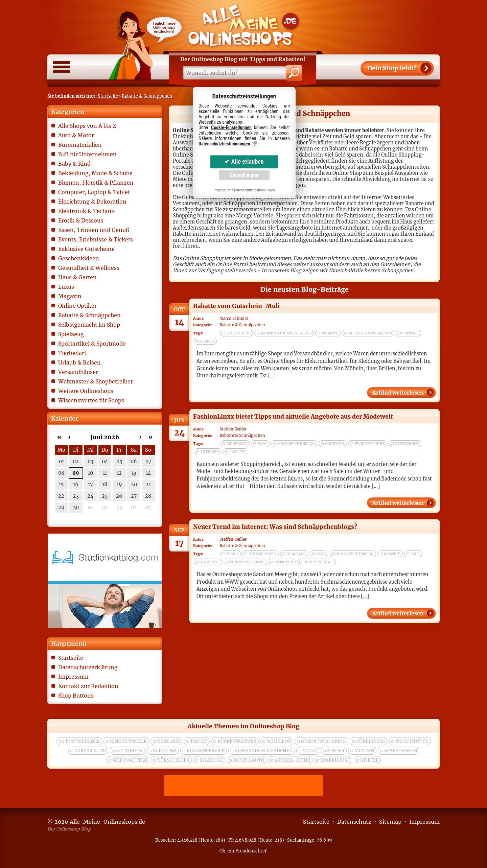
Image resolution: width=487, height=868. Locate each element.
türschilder (173, 760)
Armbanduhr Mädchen (264, 751)
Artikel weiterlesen (398, 393)
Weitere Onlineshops (86, 391)
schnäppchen (262, 554)
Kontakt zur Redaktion (88, 686)
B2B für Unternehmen (87, 154)
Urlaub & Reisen (79, 362)
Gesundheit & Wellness (89, 268)
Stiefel (369, 760)
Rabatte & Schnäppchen (147, 96)
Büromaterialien (80, 145)
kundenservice (206, 751)
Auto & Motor (76, 135)
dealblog (296, 554)
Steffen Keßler (233, 429)
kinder (336, 751)
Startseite (108, 96)
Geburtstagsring (323, 741)
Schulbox (279, 741)
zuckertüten (412, 741)
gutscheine (239, 333)
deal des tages (318, 562)
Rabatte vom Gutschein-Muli (236, 306)
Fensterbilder (81, 741)
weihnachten (130, 760)
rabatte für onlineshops (286, 333)
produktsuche (370, 444)
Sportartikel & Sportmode (92, 344)
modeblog (237, 444)
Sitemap (390, 822)
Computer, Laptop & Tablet (94, 192)
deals (233, 554)
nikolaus (168, 741)
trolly (199, 741)
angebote (335, 444)
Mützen (364, 751)
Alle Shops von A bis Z (87, 126)
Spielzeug (71, 334)
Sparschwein (401, 751)
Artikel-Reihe (292, 760)
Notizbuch (129, 751)
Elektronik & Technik (86, 211)
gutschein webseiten (370, 333)
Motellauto (249, 760)
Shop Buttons (76, 696)
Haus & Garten (77, 277)
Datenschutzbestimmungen (224, 144)
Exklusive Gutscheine (86, 249)
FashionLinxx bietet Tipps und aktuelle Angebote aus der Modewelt (293, 417)
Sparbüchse (335, 760)
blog (262, 444)
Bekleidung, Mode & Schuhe (95, 173)
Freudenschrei (251, 851)
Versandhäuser (78, 372)
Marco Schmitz (234, 319)
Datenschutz (354, 822)
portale (410, 333)
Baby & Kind (74, 164)
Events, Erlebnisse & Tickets (96, 239)
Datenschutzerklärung (88, 667)
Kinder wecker (128, 741)
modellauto (90, 751)
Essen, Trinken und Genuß (94, 230)
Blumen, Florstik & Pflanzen (96, 183)
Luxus (66, 287)
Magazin (70, 296)
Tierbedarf (72, 353)
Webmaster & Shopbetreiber (96, 381)
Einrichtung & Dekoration (92, 202)
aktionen (210, 452)
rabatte (330, 333)
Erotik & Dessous (81, 220)
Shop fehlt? (392, 68)
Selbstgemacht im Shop (89, 325)
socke (310, 751)
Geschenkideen (79, 258)
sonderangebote (247, 562)
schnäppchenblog (296, 444)
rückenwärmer (237, 741)
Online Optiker (77, 306)
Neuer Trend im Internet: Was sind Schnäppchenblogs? (275, 527)
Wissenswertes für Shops (91, 400)
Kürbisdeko (371, 741)
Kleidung (165, 751)
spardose (211, 760)
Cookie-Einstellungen (231, 127)
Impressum (73, 677)
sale (415, 554)
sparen (207, 341)
